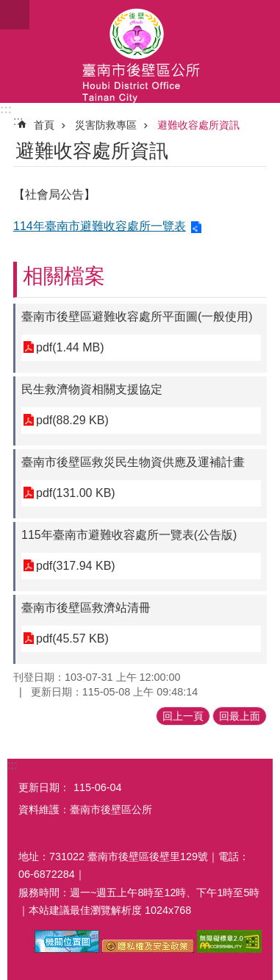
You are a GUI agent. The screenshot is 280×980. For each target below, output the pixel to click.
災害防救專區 (106, 125)
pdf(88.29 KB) (72, 420)
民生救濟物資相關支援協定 (92, 389)
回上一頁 (183, 716)
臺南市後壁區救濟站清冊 (86, 608)
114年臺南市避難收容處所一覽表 (100, 226)
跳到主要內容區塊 (8, 8)
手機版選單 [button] (15, 15)
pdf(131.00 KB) (76, 493)
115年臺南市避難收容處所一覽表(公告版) (129, 535)
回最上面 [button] (240, 716)
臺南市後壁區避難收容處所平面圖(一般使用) (137, 316)
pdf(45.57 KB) (72, 639)
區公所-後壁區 (140, 51)
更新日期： (44, 787)
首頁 (44, 125)
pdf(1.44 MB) (70, 347)
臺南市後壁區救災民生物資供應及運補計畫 (133, 462)
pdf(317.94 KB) (76, 566)
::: (6, 109)
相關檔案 (64, 276)
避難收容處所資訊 (198, 125)
